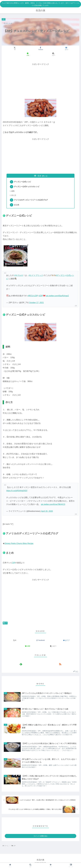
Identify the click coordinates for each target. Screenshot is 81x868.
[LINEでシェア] (28, 54)
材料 (13, 192)
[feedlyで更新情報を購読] (21, 665)
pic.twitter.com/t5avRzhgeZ (57, 297)
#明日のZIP (33, 297)
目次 (39, 176)
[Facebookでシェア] (40, 49)
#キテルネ (19, 277)
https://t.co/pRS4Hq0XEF (17, 492)
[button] (53, 54)
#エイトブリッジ (36, 277)
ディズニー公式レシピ (23, 182)
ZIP (14, 564)
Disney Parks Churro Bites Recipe (19, 545)
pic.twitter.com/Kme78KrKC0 (53, 506)
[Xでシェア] (15, 49)
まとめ (17, 206)
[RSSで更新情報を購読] (60, 665)
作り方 (14, 196)
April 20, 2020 (47, 512)
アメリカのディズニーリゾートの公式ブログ (31, 201)
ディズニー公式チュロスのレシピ (27, 187)
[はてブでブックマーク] (66, 49)
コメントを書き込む (41, 838)
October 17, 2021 (36, 304)
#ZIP (41, 297)
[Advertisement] (40, 81)
